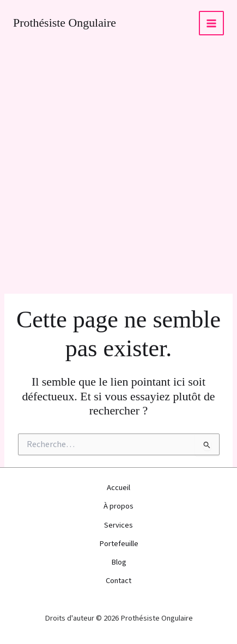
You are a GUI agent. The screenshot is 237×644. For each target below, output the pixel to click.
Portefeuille (119, 544)
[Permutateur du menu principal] (211, 23)
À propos (118, 506)
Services (118, 525)
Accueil (118, 488)
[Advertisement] (118, 170)
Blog (119, 562)
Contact (118, 581)
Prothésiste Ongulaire (65, 23)
